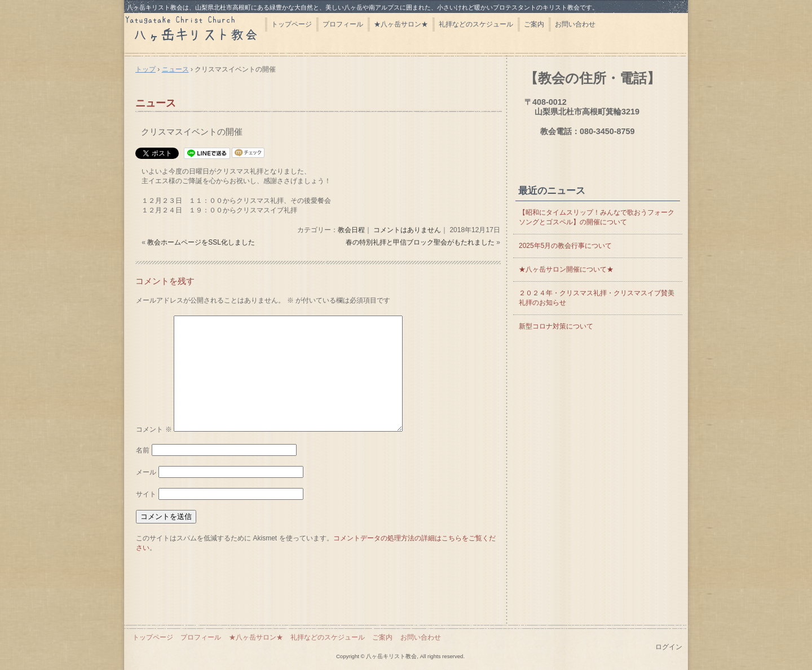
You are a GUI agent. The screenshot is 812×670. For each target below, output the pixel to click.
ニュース (156, 103)
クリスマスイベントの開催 (192, 132)
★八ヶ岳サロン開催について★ (566, 269)
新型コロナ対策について (556, 326)
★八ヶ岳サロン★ (401, 24)
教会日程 (351, 230)
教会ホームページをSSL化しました (201, 242)
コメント (154, 429)
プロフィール (343, 24)
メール (146, 472)
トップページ (292, 24)
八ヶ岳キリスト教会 (195, 32)
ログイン (669, 647)
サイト (146, 494)
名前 (143, 450)
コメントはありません (407, 230)
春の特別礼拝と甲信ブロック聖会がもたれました (420, 242)
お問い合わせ (575, 24)
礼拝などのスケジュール (476, 24)
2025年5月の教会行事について (565, 246)
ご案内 (534, 24)
